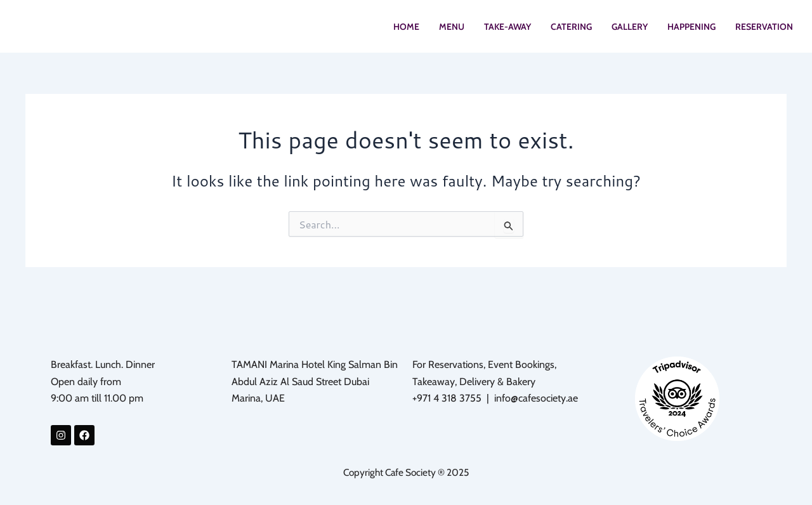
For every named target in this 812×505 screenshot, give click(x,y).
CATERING (571, 29)
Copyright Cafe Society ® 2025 (406, 472)
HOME (406, 29)
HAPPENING (691, 29)
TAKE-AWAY (507, 29)
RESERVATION (764, 29)
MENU (452, 29)
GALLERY (630, 29)
